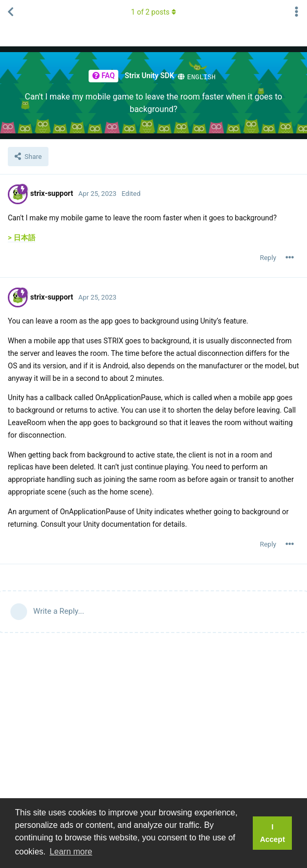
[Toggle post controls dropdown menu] (290, 257)
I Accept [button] (273, 833)
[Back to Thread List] (10, 12)
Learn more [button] (71, 852)
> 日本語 (22, 237)
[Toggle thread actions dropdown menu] (297, 12)
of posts (153, 12)
